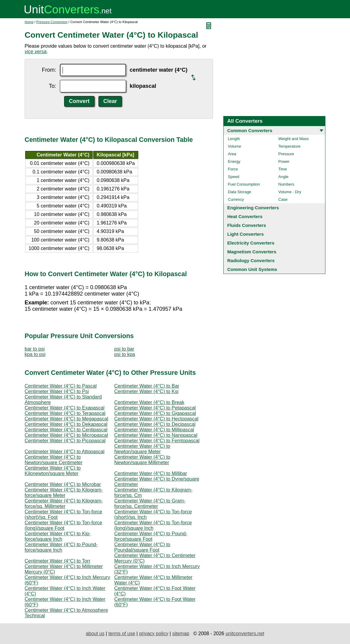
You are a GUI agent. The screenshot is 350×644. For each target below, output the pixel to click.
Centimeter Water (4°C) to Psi (57, 391)
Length (234, 139)
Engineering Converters (253, 208)
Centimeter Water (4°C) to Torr (57, 561)
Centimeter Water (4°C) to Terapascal (65, 413)
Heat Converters (245, 216)
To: (53, 86)
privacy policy (154, 634)
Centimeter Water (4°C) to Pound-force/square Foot (151, 536)
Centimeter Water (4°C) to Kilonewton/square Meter (53, 471)
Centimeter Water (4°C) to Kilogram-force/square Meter (64, 493)
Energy (234, 161)
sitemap (181, 634)
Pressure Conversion (52, 22)
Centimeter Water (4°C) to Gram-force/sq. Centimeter (150, 504)
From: (49, 70)
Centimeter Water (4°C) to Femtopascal (157, 441)
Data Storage (240, 192)
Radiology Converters (251, 260)
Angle (283, 177)
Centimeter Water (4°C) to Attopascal (65, 452)
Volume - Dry (290, 192)
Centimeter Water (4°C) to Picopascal (65, 441)
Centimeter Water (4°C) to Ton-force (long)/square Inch (153, 525)
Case (283, 199)
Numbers (286, 184)
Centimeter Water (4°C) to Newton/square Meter (142, 449)
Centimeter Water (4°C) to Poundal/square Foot (142, 547)
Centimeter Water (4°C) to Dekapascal (66, 424)
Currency (236, 199)
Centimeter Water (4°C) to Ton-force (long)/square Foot (63, 525)
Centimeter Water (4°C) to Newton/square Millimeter (142, 460)
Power (284, 161)
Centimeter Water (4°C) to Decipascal (155, 424)
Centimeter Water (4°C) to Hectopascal (156, 419)
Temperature (289, 146)
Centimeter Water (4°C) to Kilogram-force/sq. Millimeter (64, 504)
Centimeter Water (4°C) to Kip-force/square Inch (58, 536)
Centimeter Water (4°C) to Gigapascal (155, 413)
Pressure (286, 154)
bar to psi (35, 349)
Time (283, 169)
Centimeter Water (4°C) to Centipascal (66, 430)
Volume (234, 146)
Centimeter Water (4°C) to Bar (147, 386)
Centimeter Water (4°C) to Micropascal (66, 435)
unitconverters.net (245, 634)
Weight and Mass (293, 139)
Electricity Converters (251, 243)
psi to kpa (125, 354)
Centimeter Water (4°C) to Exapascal (65, 408)
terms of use (122, 634)
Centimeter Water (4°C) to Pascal (61, 386)
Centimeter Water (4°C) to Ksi (146, 391)
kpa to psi (35, 354)
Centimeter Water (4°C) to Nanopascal (156, 435)
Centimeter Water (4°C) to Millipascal (154, 430)
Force (233, 169)
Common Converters (250, 130)
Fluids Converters (247, 225)
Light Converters (245, 234)
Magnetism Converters (252, 252)
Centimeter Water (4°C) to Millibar (151, 473)
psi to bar (124, 349)
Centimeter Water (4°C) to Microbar (63, 484)
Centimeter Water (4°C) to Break (149, 402)
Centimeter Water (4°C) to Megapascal (66, 419)
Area (232, 154)
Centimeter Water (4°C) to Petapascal (155, 408)
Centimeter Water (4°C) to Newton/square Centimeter (53, 460)
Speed (234, 177)
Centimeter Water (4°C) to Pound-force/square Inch (61, 547)
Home (29, 22)
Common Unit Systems (252, 269)
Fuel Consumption (244, 184)
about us (95, 634)
